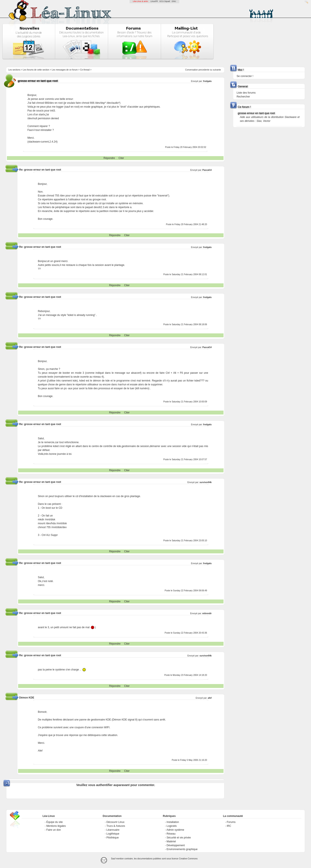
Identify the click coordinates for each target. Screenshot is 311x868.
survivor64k (206, 482)
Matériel (171, 841)
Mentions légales (56, 826)
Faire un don (53, 830)
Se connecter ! (245, 76)
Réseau (171, 834)
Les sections (14, 70)
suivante (217, 70)
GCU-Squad (165, 1)
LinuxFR (154, 1)
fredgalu (207, 81)
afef (210, 698)
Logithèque (113, 834)
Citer (121, 158)
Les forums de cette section (36, 70)
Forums (231, 822)
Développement (176, 845)
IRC (229, 826)
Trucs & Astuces (116, 826)
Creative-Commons (188, 859)
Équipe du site (54, 822)
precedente (204, 70)
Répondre (109, 158)
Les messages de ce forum (65, 70)
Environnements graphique (182, 849)
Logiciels (172, 826)
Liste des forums (246, 93)
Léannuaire (113, 830)
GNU (174, 1)
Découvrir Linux (115, 822)
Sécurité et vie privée (179, 838)
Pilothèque (113, 838)
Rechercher (243, 97)
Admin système (175, 830)
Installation (173, 822)
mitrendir (207, 613)
